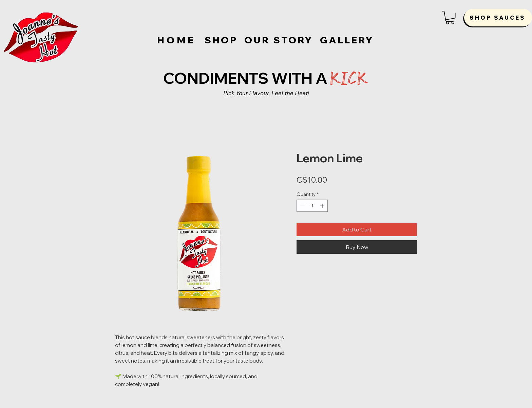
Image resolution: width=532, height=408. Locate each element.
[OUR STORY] (279, 40)
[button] (450, 17)
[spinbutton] (312, 206)
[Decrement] (302, 206)
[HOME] (177, 40)
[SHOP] (221, 40)
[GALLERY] (347, 40)
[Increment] (323, 206)
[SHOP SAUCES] (498, 18)
